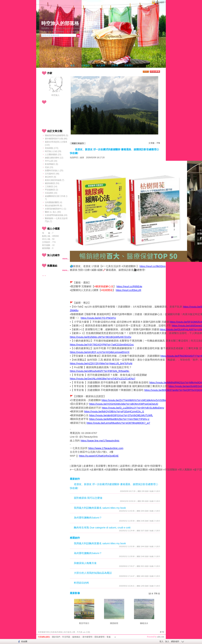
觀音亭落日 (84, 623)
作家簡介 (129, 65)
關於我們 (56, 637)
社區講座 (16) (51, 193)
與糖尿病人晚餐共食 (85, 563)
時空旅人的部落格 (60, 23)
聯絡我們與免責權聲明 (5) (57, 135)
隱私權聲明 (99, 637)
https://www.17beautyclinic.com (106, 448)
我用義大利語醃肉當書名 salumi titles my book (100, 508)
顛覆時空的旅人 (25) (54, 171)
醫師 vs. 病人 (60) (53, 212)
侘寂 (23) (49, 167)
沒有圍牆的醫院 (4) (54, 202)
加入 (167, 641)
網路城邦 (160, 2)
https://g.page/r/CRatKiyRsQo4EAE (99, 456)
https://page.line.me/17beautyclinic (100, 441)
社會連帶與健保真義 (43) (56, 215)
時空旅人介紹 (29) (53, 151)
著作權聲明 (87, 637)
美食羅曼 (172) (52, 148)
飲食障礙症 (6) (52, 164)
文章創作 (86, 65)
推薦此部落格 (58, 32)
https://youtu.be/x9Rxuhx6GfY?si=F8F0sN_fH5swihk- (100, 371)
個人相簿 (101, 65)
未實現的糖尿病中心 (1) (56, 209)
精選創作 (75, 538)
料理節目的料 (81, 583)
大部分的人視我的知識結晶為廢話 (93, 573)
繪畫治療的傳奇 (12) (54, 158)
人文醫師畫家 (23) (53, 155)
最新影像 (75, 593)
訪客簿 (115, 65)
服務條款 (76, 637)
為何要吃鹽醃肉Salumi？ (88, 518)
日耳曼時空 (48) (52, 174)
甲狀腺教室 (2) (52, 190)
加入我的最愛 (73, 32)
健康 (82, 158)
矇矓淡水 (144, 623)
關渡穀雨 (114, 623)
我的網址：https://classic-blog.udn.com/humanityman (64, 28)
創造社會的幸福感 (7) (55, 180)
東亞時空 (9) (50, 177)
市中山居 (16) (51, 161)
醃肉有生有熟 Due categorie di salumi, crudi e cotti (102, 527)
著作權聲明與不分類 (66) (56, 139)
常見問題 (66, 637)
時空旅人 (56, 95)
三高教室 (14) (51, 187)
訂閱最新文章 (87, 32)
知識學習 (74, 158)
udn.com (161, 637)
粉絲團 (24, 641)
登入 (161, 641)
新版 (93, 23)
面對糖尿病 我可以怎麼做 (88, 498)
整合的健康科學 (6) (54, 206)
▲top (162, 632)
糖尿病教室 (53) (52, 183)
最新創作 (75, 479)
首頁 (73, 65)
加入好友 (45, 32)
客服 (109, 637)
